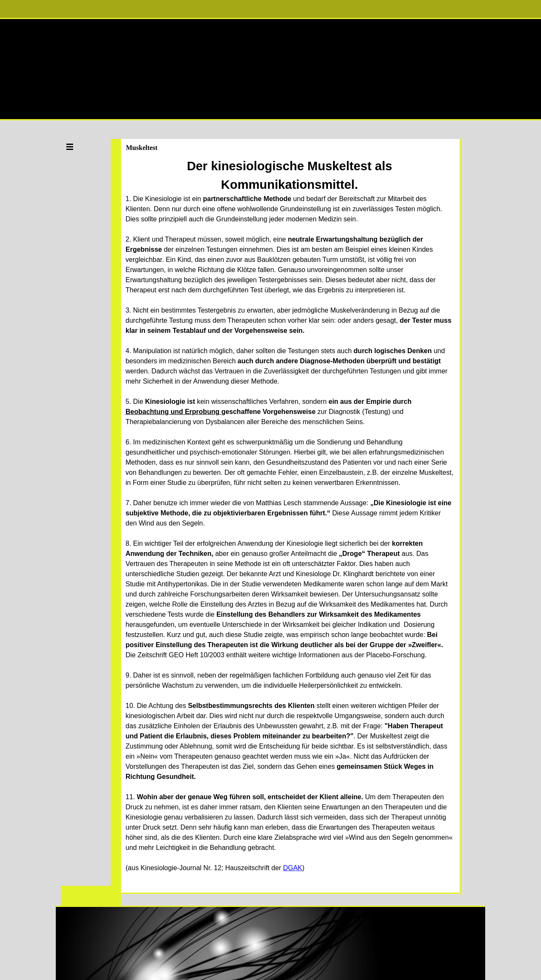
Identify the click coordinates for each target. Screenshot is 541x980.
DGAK (293, 868)
